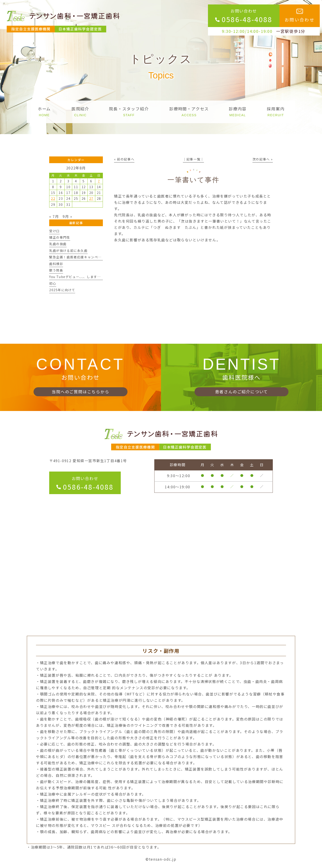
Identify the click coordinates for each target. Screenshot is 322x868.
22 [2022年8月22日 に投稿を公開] (53, 198)
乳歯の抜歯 (58, 244)
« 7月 (54, 216)
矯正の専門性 (60, 237)
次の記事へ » (263, 159)
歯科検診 (56, 264)
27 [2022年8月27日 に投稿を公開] (91, 198)
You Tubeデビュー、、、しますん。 (77, 277)
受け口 (54, 231)
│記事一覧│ (193, 159)
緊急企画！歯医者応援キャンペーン (77, 257)
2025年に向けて (62, 290)
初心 (53, 283)
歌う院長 (56, 270)
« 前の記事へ (124, 159)
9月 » (67, 216)
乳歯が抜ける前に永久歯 (68, 251)
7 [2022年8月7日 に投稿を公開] (99, 181)
